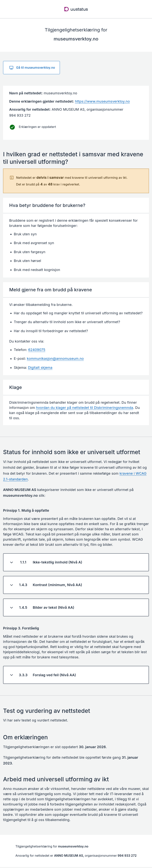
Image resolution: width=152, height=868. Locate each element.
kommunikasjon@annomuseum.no (55, 359)
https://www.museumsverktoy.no (102, 101)
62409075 (37, 350)
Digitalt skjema (40, 368)
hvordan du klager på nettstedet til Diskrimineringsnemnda (85, 408)
